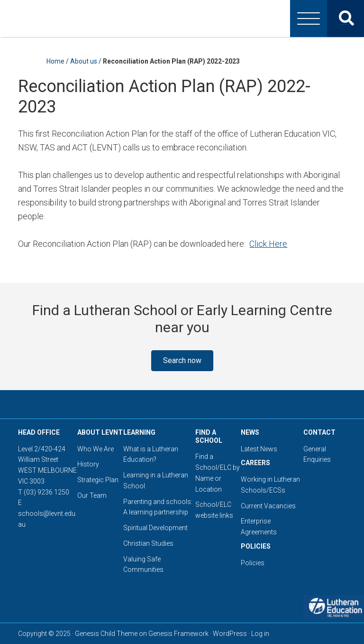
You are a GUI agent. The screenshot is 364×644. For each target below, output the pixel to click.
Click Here (268, 244)
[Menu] (309, 19)
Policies (253, 563)
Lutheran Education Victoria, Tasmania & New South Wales (182, 19)
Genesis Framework (178, 634)
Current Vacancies (268, 506)
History (88, 464)
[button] (182, 361)
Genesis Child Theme (106, 634)
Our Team (92, 495)
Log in (260, 634)
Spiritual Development (155, 528)
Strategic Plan (98, 480)
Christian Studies (148, 543)
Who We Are (96, 449)
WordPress (230, 634)
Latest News (259, 449)
